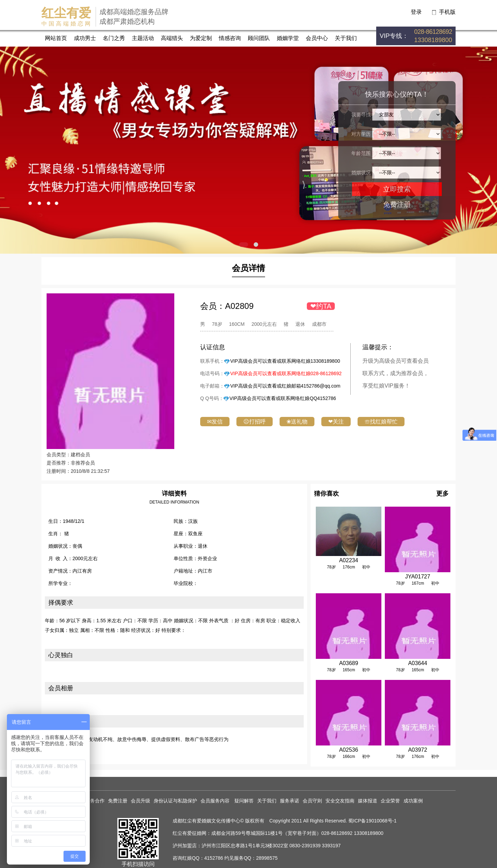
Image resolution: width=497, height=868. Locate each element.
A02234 (348, 560)
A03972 (417, 750)
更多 (442, 494)
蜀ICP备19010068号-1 (372, 821)
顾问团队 (259, 38)
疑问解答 (244, 801)
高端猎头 (172, 38)
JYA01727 (418, 577)
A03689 (348, 663)
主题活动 (143, 38)
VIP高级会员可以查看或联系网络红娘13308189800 (285, 361)
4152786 (214, 858)
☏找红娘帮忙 (381, 422)
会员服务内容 (216, 801)
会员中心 (317, 38)
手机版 (447, 12)
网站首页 (56, 38)
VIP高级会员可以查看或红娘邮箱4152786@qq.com (285, 386)
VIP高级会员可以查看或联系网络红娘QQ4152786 (283, 398)
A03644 (417, 663)
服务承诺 (290, 801)
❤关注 (336, 422)
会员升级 (140, 801)
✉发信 (215, 422)
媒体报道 (368, 801)
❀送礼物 (297, 422)
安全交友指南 (340, 801)
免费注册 (397, 204)
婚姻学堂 (288, 38)
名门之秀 (114, 38)
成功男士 (85, 38)
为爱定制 (201, 38)
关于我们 (346, 38)
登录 (416, 12)
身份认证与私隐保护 (175, 801)
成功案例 (413, 801)
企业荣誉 (390, 801)
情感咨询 (230, 38)
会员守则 (312, 801)
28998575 (267, 858)
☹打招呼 (255, 422)
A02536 (348, 750)
